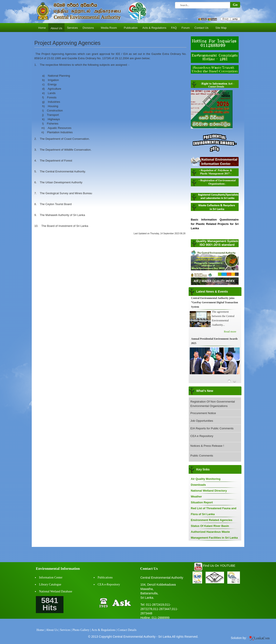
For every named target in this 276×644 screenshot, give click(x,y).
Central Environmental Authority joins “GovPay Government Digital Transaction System (214, 302)
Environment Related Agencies (212, 520)
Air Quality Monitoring (206, 479)
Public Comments (202, 456)
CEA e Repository (202, 436)
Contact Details (127, 630)
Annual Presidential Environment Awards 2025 (214, 341)
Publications (105, 577)
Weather (196, 496)
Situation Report (202, 502)
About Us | (53, 630)
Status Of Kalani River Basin (210, 526)
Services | (66, 630)
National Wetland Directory (209, 491)
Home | (41, 630)
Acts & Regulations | (104, 630)
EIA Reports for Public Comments (212, 428)
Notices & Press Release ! (207, 446)
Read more (230, 331)
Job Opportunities (202, 421)
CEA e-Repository (109, 584)
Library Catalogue (50, 584)
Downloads (198, 485)
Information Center (51, 577)
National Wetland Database (56, 591)
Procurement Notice (203, 413)
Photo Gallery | (81, 630)
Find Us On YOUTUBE (219, 566)
